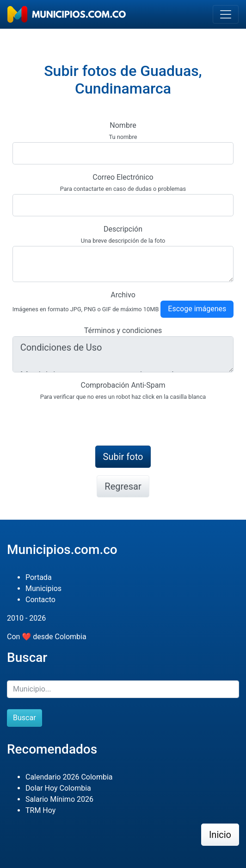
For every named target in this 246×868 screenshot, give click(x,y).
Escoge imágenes (197, 309)
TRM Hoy (40, 810)
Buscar (25, 718)
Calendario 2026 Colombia (69, 777)
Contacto (40, 600)
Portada (39, 577)
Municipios (43, 588)
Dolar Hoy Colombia (58, 788)
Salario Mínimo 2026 (59, 799)
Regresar (123, 486)
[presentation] (83, 420)
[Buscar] (123, 689)
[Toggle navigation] (226, 14)
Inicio (220, 835)
